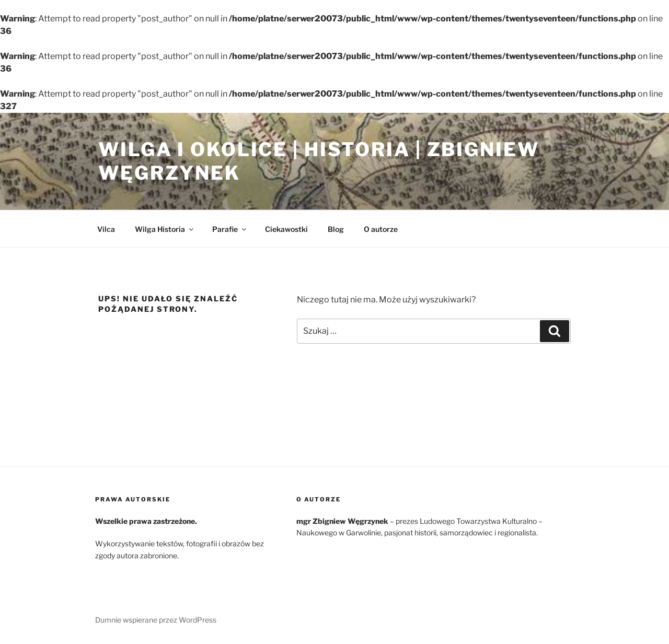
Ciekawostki (286, 229)
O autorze (381, 229)
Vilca (106, 229)
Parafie (230, 229)
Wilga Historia (165, 229)
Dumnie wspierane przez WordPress (156, 620)
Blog (336, 229)
